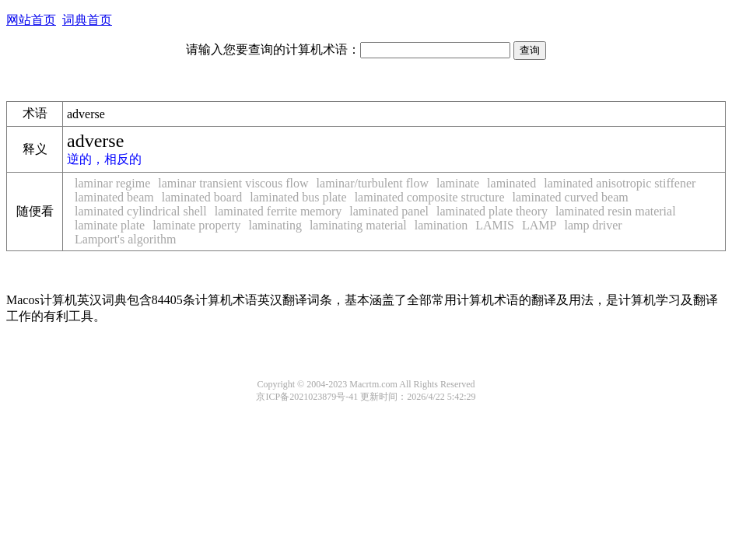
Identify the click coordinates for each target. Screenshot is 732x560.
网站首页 (31, 20)
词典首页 (87, 20)
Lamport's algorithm (125, 239)
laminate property (196, 225)
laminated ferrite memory (278, 211)
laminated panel (389, 211)
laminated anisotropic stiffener (620, 183)
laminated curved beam (570, 197)
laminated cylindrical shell (141, 211)
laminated (511, 183)
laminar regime (112, 183)
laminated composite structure (430, 197)
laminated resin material (616, 211)
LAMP (539, 225)
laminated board (202, 197)
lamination (441, 225)
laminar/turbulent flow (373, 183)
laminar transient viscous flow (233, 183)
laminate (458, 183)
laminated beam (114, 197)
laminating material (358, 225)
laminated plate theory (492, 211)
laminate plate (110, 225)
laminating (275, 225)
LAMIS (495, 225)
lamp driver (593, 225)
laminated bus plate (298, 197)
